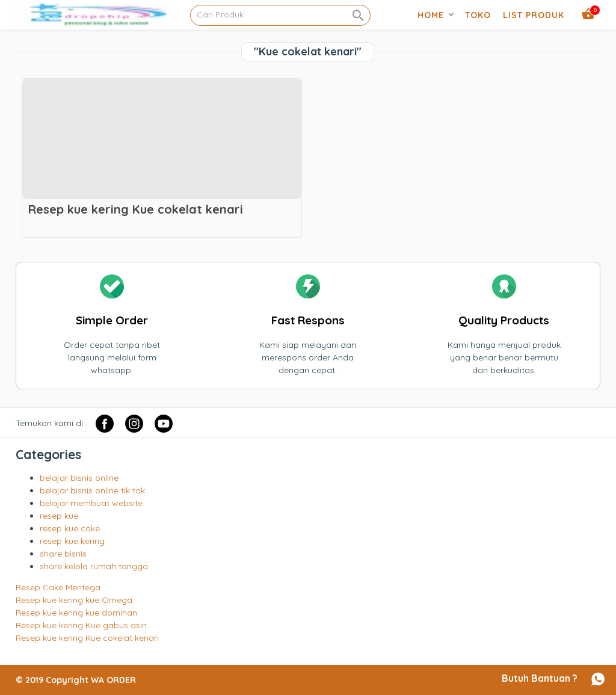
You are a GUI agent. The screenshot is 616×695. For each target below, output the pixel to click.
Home (431, 15)
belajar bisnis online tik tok (92, 490)
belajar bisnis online (79, 478)
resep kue (59, 516)
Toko (478, 15)
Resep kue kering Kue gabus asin (81, 625)
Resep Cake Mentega (58, 587)
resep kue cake (70, 528)
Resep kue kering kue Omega (74, 600)
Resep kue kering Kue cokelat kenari (87, 638)
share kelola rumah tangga (94, 566)
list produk (534, 15)
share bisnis (63, 554)
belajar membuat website (91, 503)
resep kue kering (72, 541)
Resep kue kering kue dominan (76, 613)
